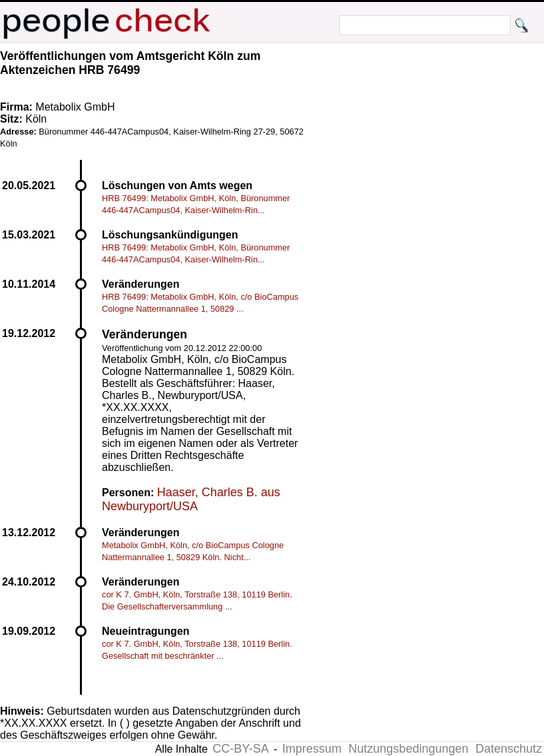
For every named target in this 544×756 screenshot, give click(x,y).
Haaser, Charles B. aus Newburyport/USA (191, 499)
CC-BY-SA (240, 749)
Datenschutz (509, 749)
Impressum (312, 749)
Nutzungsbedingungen (408, 749)
